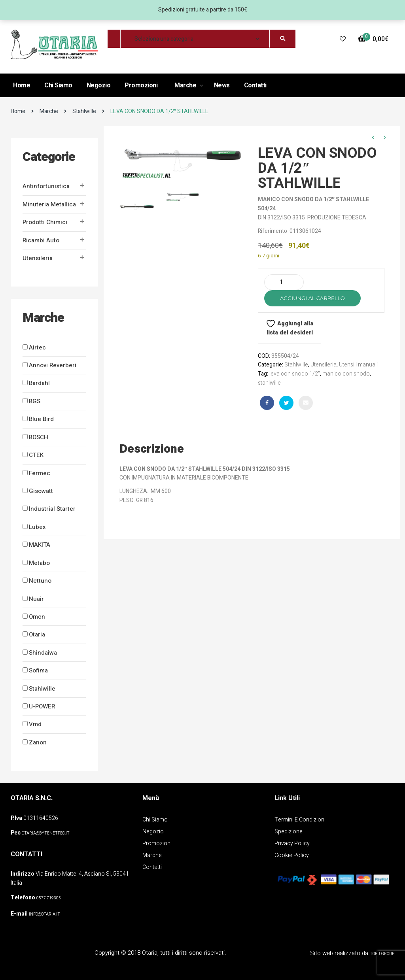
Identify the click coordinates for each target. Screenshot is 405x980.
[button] (373, 39)
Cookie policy (292, 855)
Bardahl (39, 383)
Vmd (35, 724)
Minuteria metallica (49, 204)
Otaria (37, 634)
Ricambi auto (41, 240)
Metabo (39, 563)
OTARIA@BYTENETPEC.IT (46, 833)
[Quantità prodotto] (284, 282)
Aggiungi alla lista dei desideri (290, 328)
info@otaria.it (44, 914)
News (222, 85)
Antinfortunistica (46, 186)
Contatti (255, 85)
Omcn (37, 617)
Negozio (99, 85)
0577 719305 (49, 898)
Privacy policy (292, 843)
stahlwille (269, 383)
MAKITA (40, 545)
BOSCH (39, 437)
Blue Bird (41, 419)
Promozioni (141, 85)
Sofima (38, 670)
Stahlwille (84, 111)
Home (22, 85)
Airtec (37, 347)
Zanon (38, 742)
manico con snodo (346, 374)
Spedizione (289, 832)
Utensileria (38, 258)
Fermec (40, 473)
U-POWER (42, 706)
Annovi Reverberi (53, 365)
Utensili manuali (358, 365)
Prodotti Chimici (45, 222)
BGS (35, 401)
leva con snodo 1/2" (295, 374)
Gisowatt (41, 491)
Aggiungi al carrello (312, 298)
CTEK (36, 455)
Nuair (36, 599)
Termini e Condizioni (300, 820)
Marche (186, 85)
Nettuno (40, 581)
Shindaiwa (43, 653)
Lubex (37, 527)
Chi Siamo (58, 85)
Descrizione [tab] (152, 449)
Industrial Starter (52, 509)
